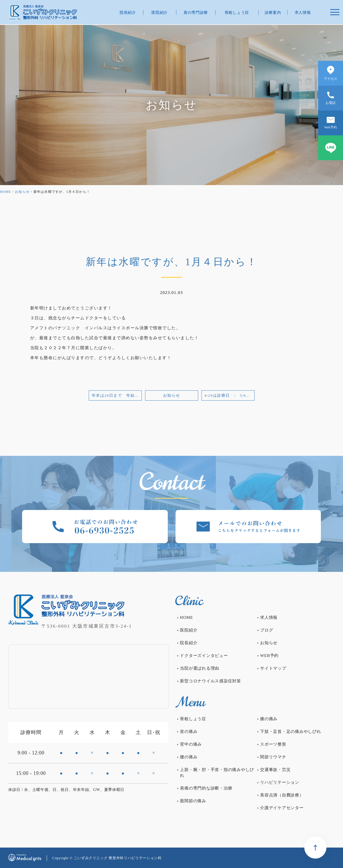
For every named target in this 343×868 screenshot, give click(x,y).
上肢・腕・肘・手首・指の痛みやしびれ (217, 773)
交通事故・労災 (275, 770)
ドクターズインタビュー (204, 656)
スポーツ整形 (273, 744)
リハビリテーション (280, 782)
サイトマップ (273, 668)
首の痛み (189, 732)
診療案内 (273, 13)
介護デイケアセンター (282, 808)
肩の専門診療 (196, 13)
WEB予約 (269, 656)
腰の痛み (189, 757)
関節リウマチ (273, 757)
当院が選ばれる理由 (200, 668)
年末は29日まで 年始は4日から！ (117, 395)
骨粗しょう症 (237, 13)
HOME (6, 192)
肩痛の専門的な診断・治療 (206, 788)
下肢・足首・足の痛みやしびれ (291, 732)
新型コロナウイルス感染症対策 (210, 681)
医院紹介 (160, 13)
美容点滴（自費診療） (282, 795)
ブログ (267, 630)
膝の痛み (269, 719)
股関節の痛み (193, 801)
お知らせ (22, 192)
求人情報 (303, 13)
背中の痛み (191, 744)
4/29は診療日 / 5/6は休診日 (230, 395)
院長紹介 (128, 13)
